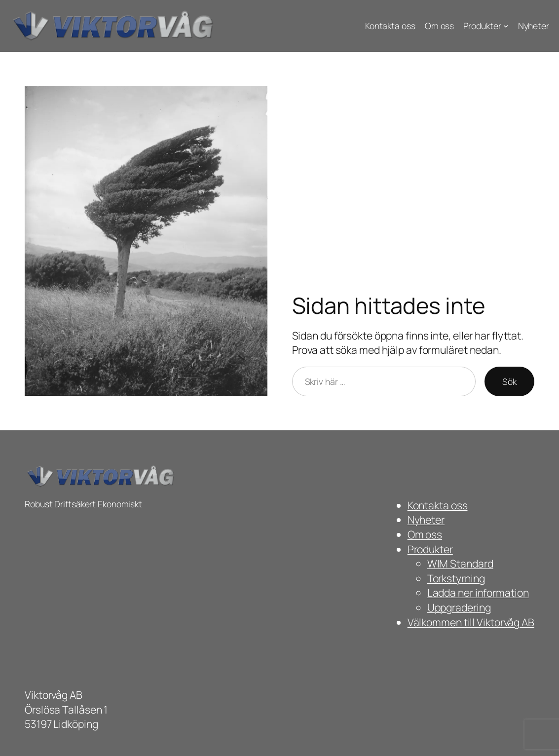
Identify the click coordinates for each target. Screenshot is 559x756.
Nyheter (426, 519)
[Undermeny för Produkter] (506, 26)
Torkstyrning (456, 578)
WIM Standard (460, 563)
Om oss (425, 534)
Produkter (430, 549)
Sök (509, 381)
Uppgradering (459, 607)
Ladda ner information (478, 592)
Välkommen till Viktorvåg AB (471, 622)
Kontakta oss (438, 505)
